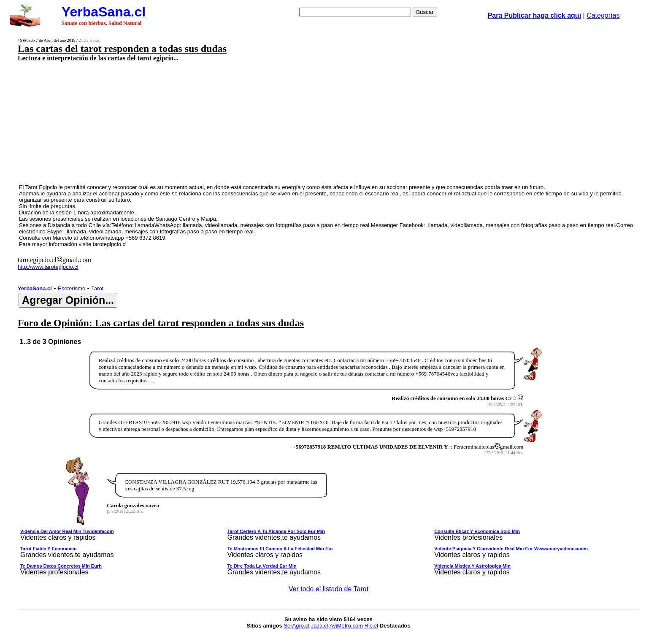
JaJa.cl (319, 626)
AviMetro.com (346, 626)
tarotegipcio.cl (110, 244)
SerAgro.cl (296, 626)
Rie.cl (372, 626)
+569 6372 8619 (145, 238)
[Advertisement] (257, 122)
